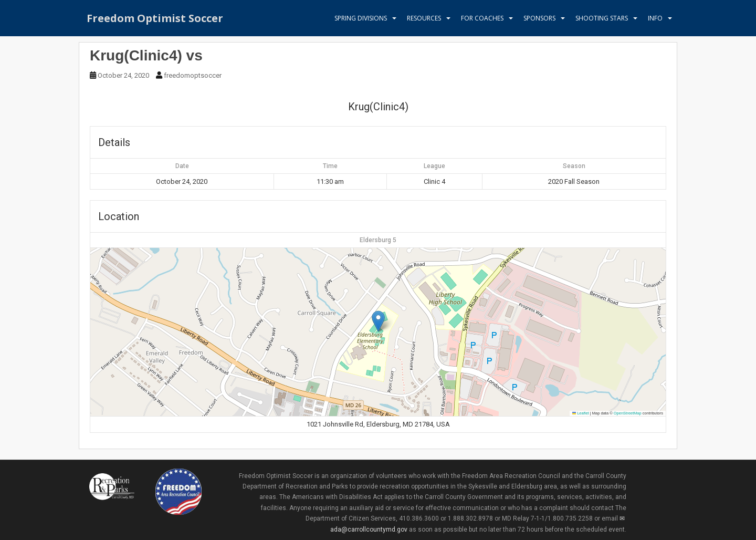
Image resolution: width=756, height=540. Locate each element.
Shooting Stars (602, 18)
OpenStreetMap (628, 413)
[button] (378, 321)
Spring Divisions (361, 18)
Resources (424, 18)
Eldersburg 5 (378, 240)
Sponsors (539, 18)
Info (655, 18)
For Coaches (482, 18)
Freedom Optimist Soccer (155, 18)
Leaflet (581, 413)
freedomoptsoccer (193, 75)
